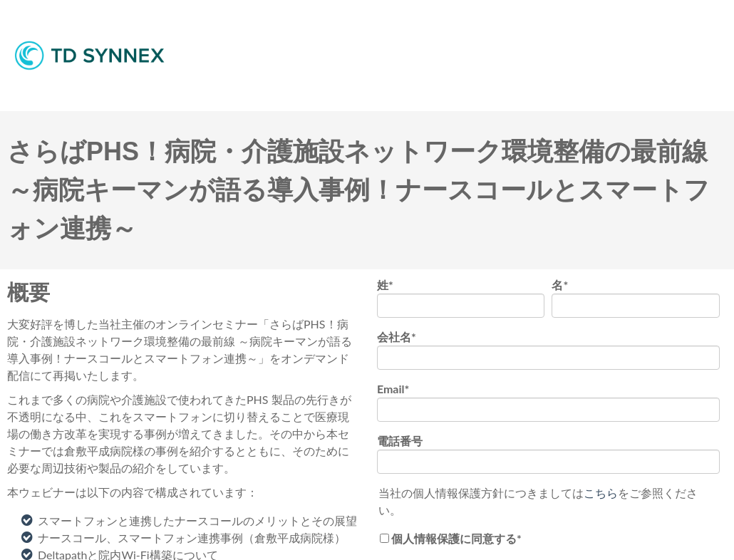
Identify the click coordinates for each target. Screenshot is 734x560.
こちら (601, 493)
